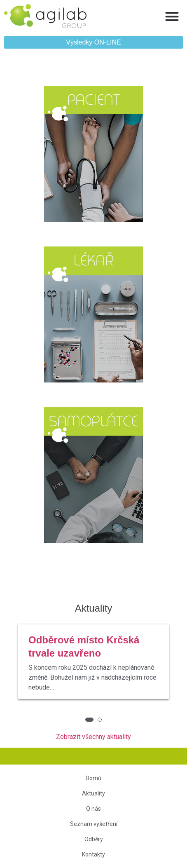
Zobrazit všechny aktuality (93, 737)
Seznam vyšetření (94, 824)
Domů (93, 778)
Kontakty (93, 854)
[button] (172, 16)
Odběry (94, 839)
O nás (93, 809)
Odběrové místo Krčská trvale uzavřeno (84, 646)
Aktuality (93, 793)
